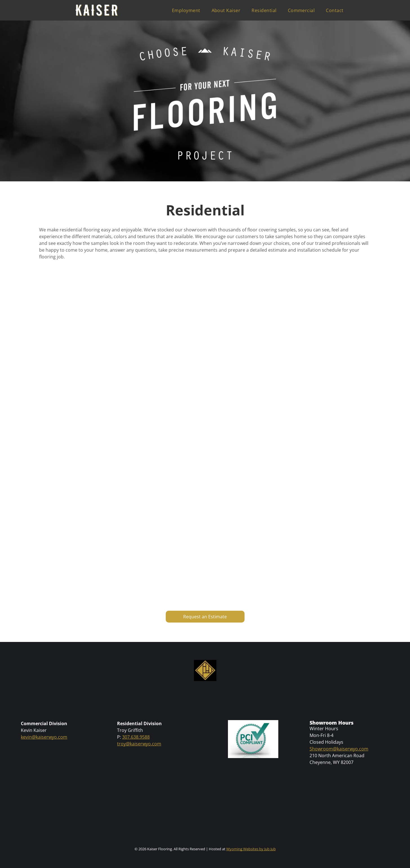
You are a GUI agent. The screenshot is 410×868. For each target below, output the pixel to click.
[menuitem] (186, 10)
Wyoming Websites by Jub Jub (251, 849)
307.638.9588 (136, 737)
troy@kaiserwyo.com (139, 744)
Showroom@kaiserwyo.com (339, 749)
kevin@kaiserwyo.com (44, 737)
